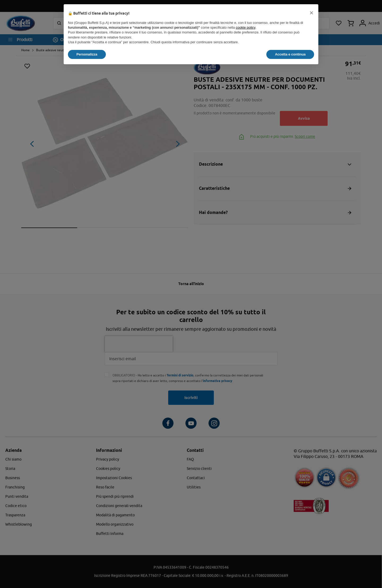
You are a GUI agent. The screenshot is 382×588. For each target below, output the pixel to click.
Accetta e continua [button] (290, 54)
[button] (311, 13)
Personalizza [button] (87, 54)
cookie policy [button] (246, 27)
